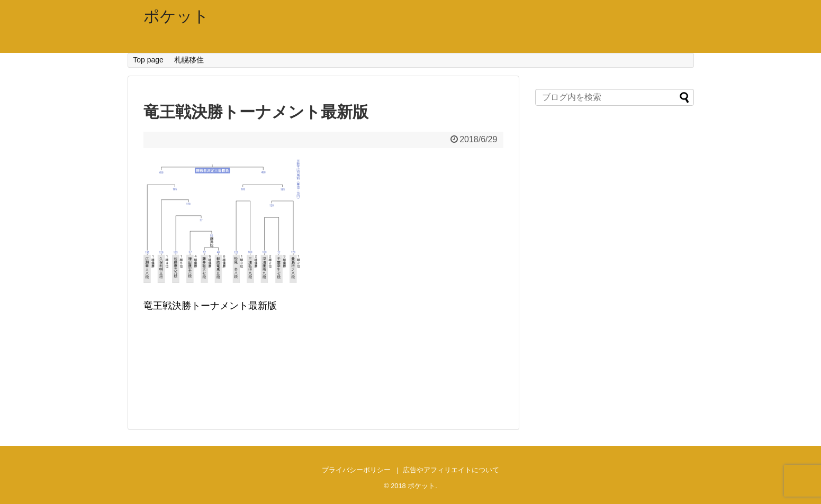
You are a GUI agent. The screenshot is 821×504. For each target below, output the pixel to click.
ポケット (176, 16)
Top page (148, 60)
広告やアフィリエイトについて (451, 470)
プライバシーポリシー (356, 470)
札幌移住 (189, 60)
